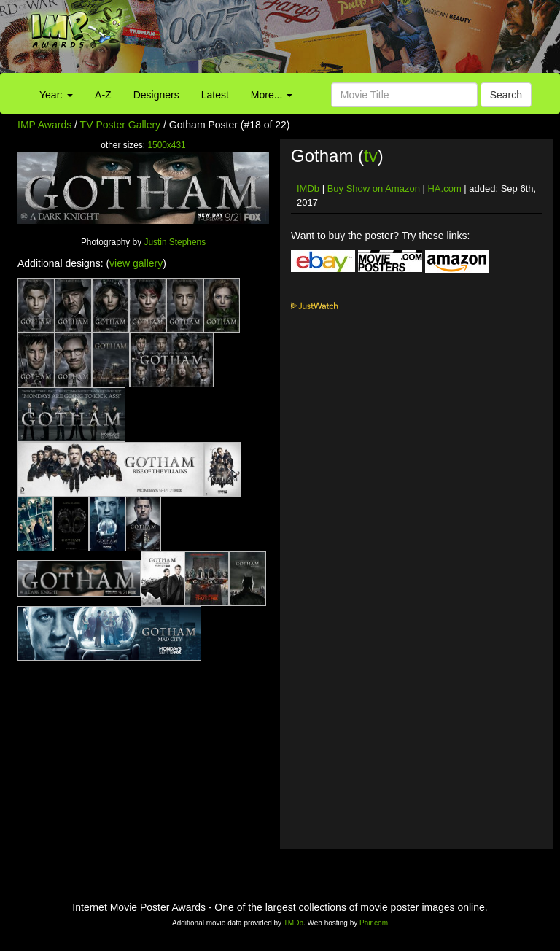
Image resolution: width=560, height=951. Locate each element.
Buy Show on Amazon (374, 189)
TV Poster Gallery (120, 125)
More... (272, 95)
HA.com (444, 189)
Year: (56, 95)
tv (371, 156)
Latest (215, 95)
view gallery (136, 263)
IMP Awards (44, 125)
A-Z (103, 95)
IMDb (308, 189)
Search (506, 95)
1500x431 (166, 145)
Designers (156, 95)
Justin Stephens (175, 242)
